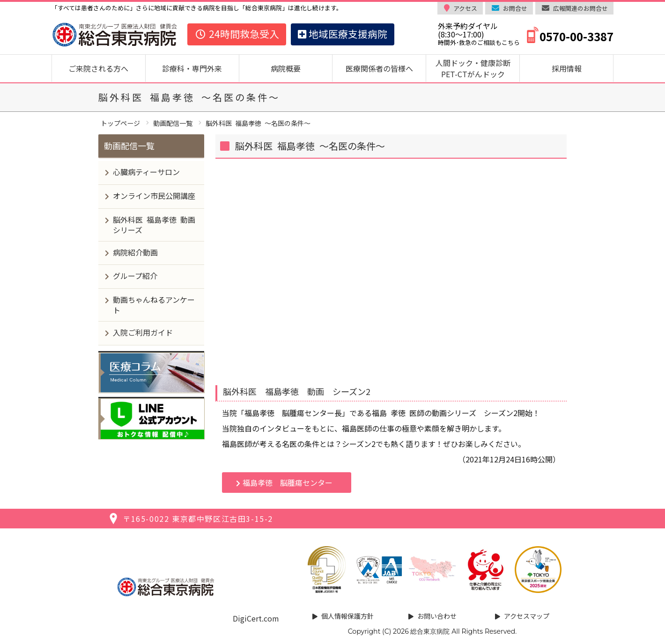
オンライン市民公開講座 (154, 196)
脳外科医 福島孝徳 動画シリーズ (154, 225)
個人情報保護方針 (347, 616)
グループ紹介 (135, 276)
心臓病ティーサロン (146, 172)
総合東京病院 (430, 631)
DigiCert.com (256, 618)
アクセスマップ (527, 616)
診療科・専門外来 (192, 68)
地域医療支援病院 (343, 34)
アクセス (465, 8)
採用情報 (567, 68)
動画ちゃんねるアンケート (154, 305)
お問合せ (515, 8)
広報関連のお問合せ (580, 8)
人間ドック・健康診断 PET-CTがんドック (477, 68)
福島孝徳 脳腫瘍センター (288, 483)
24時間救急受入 (237, 34)
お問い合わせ (437, 616)
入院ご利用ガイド (143, 332)
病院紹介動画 (135, 252)
